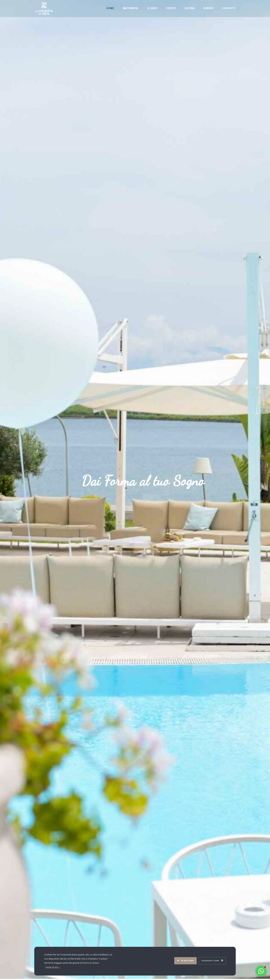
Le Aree (152, 8)
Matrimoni (131, 8)
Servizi (208, 8)
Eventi (171, 8)
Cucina (190, 8)
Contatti (229, 8)
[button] (261, 971)
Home (110, 8)
